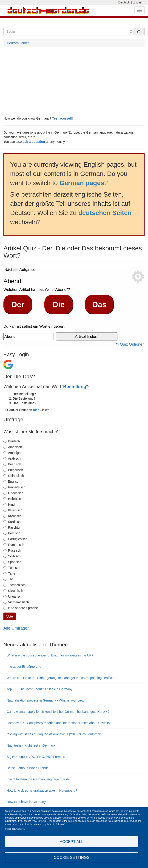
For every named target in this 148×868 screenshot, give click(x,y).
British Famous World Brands (28, 768)
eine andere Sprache (21, 608)
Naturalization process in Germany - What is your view (45, 700)
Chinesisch (14, 476)
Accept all (72, 842)
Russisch (12, 550)
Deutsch (124, 2)
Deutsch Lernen (18, 43)
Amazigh (12, 453)
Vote (10, 616)
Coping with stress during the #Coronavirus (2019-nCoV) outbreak (54, 734)
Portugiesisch (15, 539)
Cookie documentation (15, 829)
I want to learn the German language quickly (38, 779)
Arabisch (12, 458)
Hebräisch (13, 499)
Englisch (12, 481)
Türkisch (12, 568)
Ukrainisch (13, 591)
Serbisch (12, 556)
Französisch (14, 487)
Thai (9, 579)
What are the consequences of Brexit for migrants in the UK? (50, 655)
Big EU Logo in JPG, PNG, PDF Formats (36, 757)
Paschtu (12, 527)
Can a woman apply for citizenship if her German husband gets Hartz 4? (58, 712)
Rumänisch (14, 545)
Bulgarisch (13, 470)
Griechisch (13, 493)
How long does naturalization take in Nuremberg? (42, 791)
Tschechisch (14, 585)
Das (100, 305)
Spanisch (12, 562)
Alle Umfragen (17, 628)
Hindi (9, 504)
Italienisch (13, 510)
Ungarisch (13, 596)
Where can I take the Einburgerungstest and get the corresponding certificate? (62, 678)
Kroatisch (12, 516)
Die (59, 305)
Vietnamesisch (16, 602)
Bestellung (75, 387)
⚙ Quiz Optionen (130, 344)
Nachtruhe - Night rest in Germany (31, 745)
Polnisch (12, 533)
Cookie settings (71, 858)
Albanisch (13, 447)
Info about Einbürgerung (24, 667)
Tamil (10, 573)
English (138, 2)
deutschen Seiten (105, 213)
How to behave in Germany (26, 802)
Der (18, 305)
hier (36, 410)
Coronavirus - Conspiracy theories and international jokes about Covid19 (58, 723)
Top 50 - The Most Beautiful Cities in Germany (40, 689)
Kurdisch (12, 522)
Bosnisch (12, 464)
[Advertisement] (74, 82)
